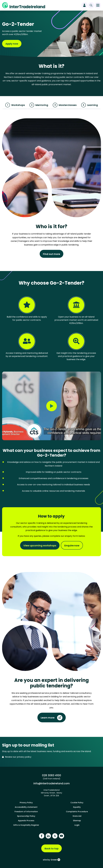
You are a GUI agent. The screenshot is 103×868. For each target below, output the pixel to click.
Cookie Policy (77, 803)
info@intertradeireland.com (51, 783)
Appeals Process (26, 821)
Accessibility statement (26, 807)
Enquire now (72, 546)
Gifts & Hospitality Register (26, 825)
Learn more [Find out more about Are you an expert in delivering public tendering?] (48, 718)
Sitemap (77, 821)
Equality (77, 807)
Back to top (51, 849)
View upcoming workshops (40, 546)
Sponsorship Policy (26, 816)
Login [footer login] (77, 825)
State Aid (77, 816)
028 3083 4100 (51, 775)
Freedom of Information (26, 812)
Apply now (12, 44)
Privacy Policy (26, 803)
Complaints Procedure (77, 812)
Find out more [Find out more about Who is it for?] (51, 254)
